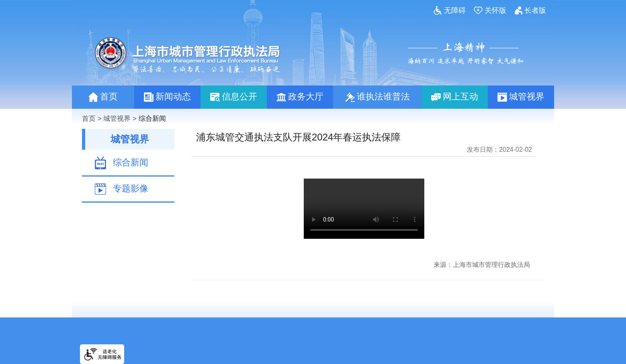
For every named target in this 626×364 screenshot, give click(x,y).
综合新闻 (152, 119)
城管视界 (117, 119)
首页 (89, 119)
